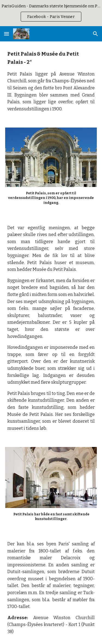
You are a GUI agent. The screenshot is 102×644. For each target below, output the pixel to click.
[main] (51, 81)
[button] (7, 34)
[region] (51, 13)
